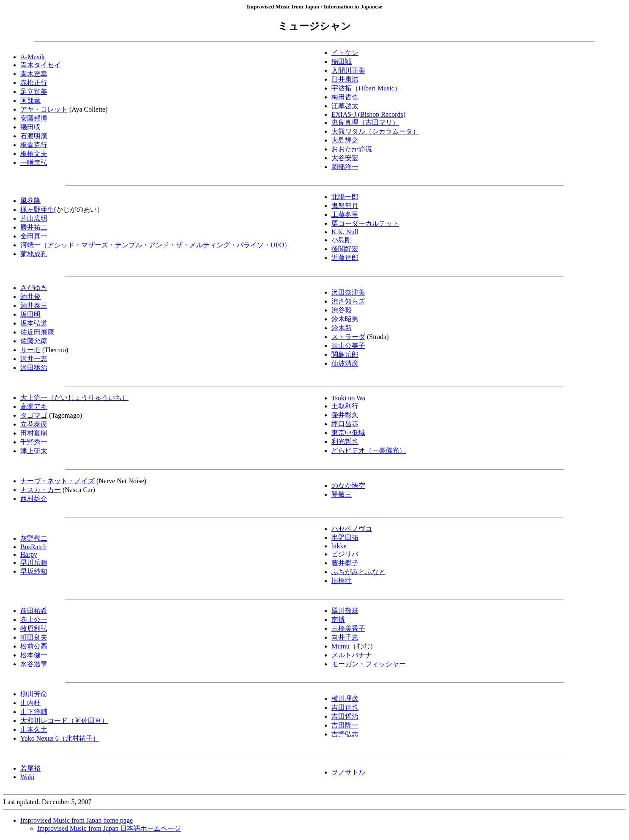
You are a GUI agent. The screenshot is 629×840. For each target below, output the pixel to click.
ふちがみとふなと (358, 572)
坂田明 (30, 314)
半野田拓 (345, 538)
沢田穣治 (34, 368)
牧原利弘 (34, 628)
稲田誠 (342, 62)
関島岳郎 (345, 354)
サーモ (30, 350)
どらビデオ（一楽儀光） (369, 450)
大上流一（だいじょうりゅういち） (74, 398)
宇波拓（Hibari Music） (366, 88)
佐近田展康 (37, 332)
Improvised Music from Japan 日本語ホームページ (109, 828)
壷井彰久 (345, 415)
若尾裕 (30, 768)
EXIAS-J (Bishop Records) (368, 114)
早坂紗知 (34, 571)
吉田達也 (345, 707)
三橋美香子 (348, 628)
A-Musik (33, 57)
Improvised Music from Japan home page (77, 820)
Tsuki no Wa (348, 398)
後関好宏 (345, 249)
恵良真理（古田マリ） (365, 122)
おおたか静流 (352, 149)
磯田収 (30, 127)
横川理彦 (345, 699)
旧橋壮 (342, 581)
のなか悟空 (348, 486)
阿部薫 (30, 100)
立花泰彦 (34, 424)
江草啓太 (345, 106)
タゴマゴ (34, 415)
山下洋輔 (34, 712)
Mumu (340, 646)
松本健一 (34, 655)
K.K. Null (345, 232)
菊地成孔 (34, 254)
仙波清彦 (345, 363)
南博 (338, 620)
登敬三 (342, 494)
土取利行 (345, 406)
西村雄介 (34, 499)
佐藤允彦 (34, 341)
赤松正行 (34, 83)
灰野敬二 (34, 538)
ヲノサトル (348, 772)
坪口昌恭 (345, 424)
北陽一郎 (345, 197)
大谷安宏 (345, 158)
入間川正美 (348, 70)
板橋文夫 (34, 154)
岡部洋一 (345, 167)
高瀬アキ (34, 406)
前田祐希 (34, 611)
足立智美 (34, 92)
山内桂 (30, 703)
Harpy (29, 554)
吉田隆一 (345, 725)
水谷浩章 (34, 664)
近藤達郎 (345, 258)
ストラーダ (348, 337)
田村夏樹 (34, 433)
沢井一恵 (34, 359)
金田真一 (34, 236)
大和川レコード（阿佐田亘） (64, 721)
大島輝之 (345, 140)
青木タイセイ (41, 65)
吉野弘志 (345, 734)
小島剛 (342, 240)
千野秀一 (34, 442)
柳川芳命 (34, 694)
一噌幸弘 (34, 163)
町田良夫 (34, 637)
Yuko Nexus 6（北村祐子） (60, 738)
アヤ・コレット (44, 109)
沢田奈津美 (348, 292)
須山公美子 (348, 346)
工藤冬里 (345, 215)
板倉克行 (34, 145)
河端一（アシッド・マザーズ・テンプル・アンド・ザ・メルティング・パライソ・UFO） (156, 245)
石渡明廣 (34, 136)
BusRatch (33, 547)
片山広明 (34, 218)
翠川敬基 (345, 611)
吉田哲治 (345, 716)
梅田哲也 (345, 97)
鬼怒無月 (345, 206)
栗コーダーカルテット (365, 223)
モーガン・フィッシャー (369, 664)
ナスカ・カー (41, 490)
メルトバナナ (352, 655)
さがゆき (34, 288)
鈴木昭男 (345, 319)
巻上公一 (34, 620)
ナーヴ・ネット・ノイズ (57, 481)
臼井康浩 (345, 79)
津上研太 (34, 451)
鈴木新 (342, 328)
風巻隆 (30, 201)
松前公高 (34, 646)
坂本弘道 (34, 323)
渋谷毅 (342, 310)
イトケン (345, 53)
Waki (27, 777)
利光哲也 (345, 442)
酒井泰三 (34, 305)
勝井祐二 (34, 227)
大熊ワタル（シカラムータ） (375, 131)
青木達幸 (34, 74)
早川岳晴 (34, 562)
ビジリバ (345, 554)
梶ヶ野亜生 (37, 209)
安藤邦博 (34, 118)
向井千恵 (345, 637)
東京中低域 (348, 433)
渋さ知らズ (348, 301)
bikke (339, 546)
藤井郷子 (345, 563)
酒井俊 (30, 297)
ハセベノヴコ (352, 529)
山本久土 (34, 729)
